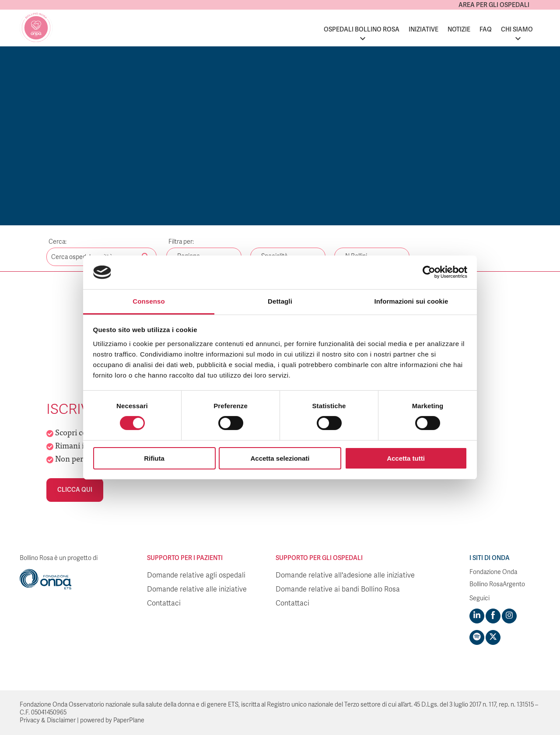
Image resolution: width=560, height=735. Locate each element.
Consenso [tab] (149, 301)
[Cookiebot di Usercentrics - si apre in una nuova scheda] (429, 272)
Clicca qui (75, 490)
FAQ (486, 30)
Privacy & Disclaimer (48, 720)
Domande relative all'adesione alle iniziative (345, 575)
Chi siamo (517, 30)
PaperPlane (129, 720)
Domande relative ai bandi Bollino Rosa (338, 589)
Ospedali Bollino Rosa (362, 30)
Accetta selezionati (280, 458)
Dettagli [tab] (280, 301)
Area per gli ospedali (494, 5)
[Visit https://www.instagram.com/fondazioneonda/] (509, 616)
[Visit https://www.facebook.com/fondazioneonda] (493, 616)
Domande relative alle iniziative (197, 589)
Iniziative (423, 30)
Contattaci (164, 603)
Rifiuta (154, 458)
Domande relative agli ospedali (196, 575)
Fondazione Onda (493, 572)
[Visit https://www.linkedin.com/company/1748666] (477, 616)
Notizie (459, 30)
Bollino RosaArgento (497, 584)
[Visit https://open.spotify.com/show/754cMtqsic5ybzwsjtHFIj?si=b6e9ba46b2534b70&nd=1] (477, 637)
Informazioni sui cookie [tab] (411, 301)
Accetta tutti (406, 458)
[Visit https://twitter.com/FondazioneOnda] (493, 637)
